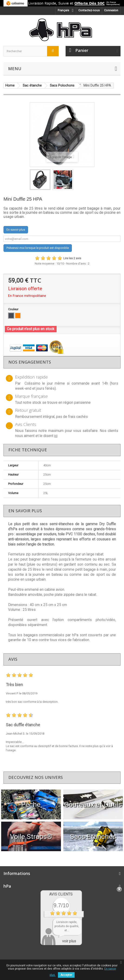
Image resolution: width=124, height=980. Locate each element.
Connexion (111, 10)
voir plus (69, 941)
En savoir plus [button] (16, 230)
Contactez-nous (89, 10)
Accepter (66, 975)
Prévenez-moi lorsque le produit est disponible (38, 248)
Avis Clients (61, 894)
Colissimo (32, 383)
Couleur (14, 309)
